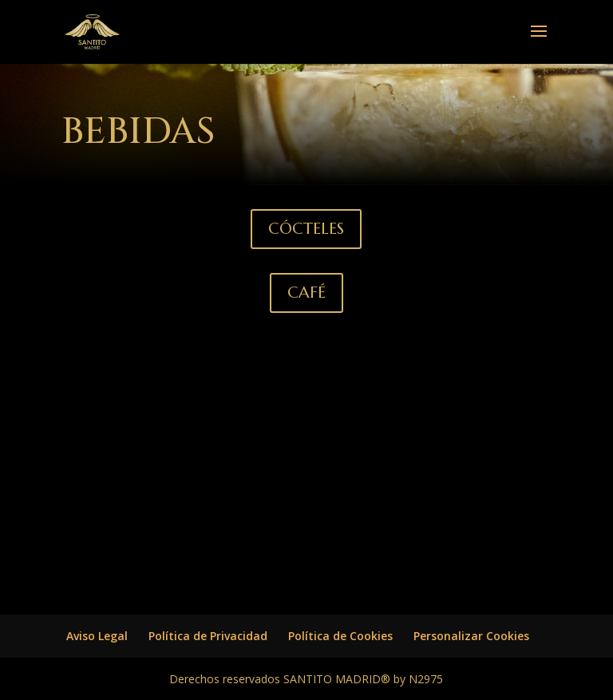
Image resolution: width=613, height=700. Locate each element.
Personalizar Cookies (471, 636)
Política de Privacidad (208, 636)
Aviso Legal (97, 636)
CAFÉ (306, 293)
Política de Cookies (340, 636)
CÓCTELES (306, 229)
